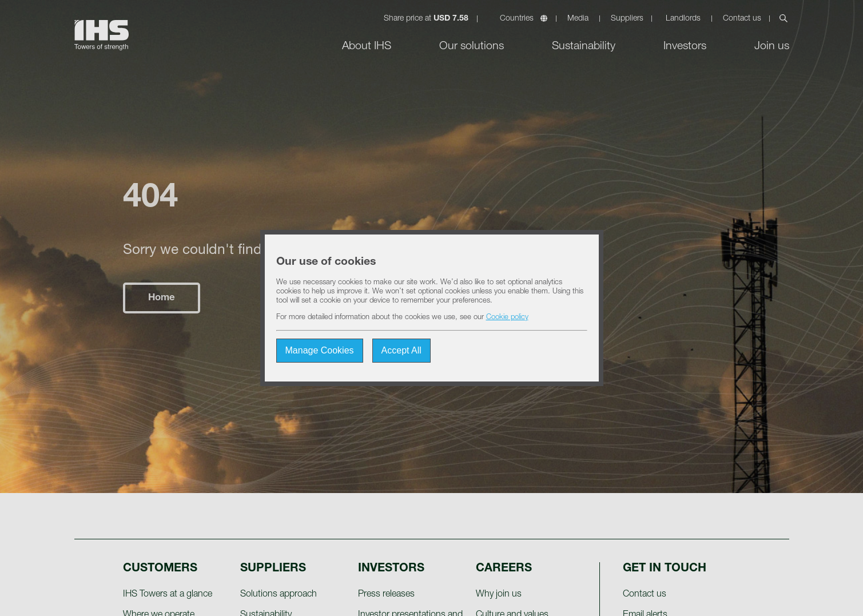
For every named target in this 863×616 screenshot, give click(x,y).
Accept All (401, 350)
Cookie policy (507, 318)
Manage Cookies (320, 350)
